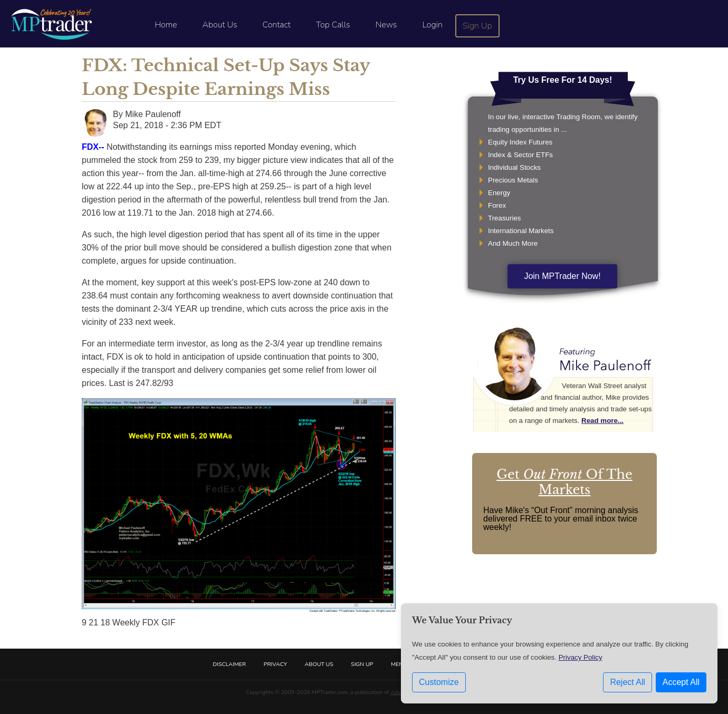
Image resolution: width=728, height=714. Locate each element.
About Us (220, 25)
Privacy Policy (581, 657)
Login (432, 25)
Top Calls (333, 25)
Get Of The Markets (564, 482)
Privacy (275, 664)
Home (166, 25)
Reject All (628, 682)
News (386, 25)
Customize (439, 682)
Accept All (681, 682)
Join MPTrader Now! (562, 276)
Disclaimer (229, 664)
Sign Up (477, 26)
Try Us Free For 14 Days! (563, 80)
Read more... (602, 421)
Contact (277, 25)
